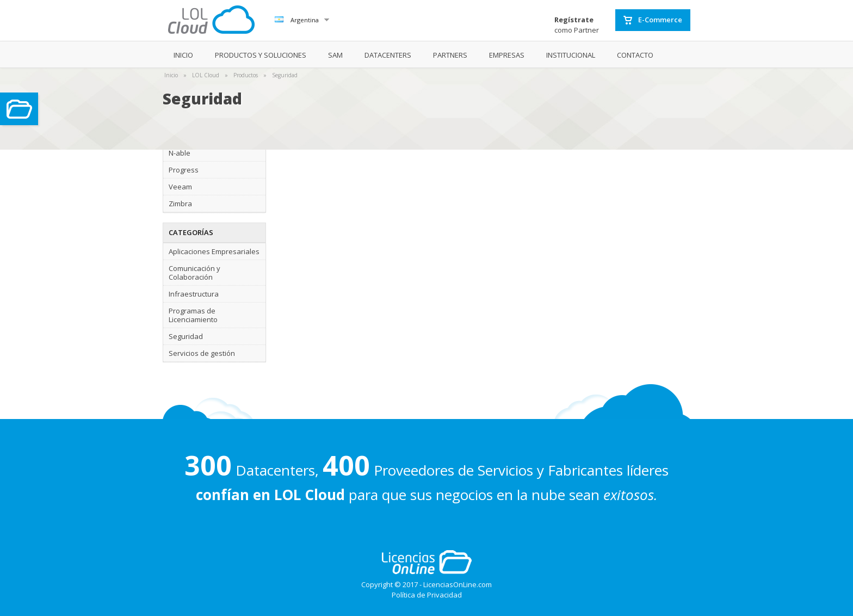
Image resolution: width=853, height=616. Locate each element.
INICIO (183, 55)
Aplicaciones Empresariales (214, 251)
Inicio (171, 75)
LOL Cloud (206, 75)
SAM (335, 55)
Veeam (180, 187)
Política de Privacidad (427, 595)
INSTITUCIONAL (571, 55)
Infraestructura (194, 294)
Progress (184, 170)
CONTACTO (635, 55)
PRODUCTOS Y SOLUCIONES (261, 55)
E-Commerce (653, 20)
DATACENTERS (388, 55)
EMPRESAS (507, 55)
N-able (180, 153)
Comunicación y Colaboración (194, 273)
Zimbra (180, 204)
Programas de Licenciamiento (193, 315)
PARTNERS (450, 55)
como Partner (577, 25)
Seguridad (285, 75)
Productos (246, 75)
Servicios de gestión (202, 353)
